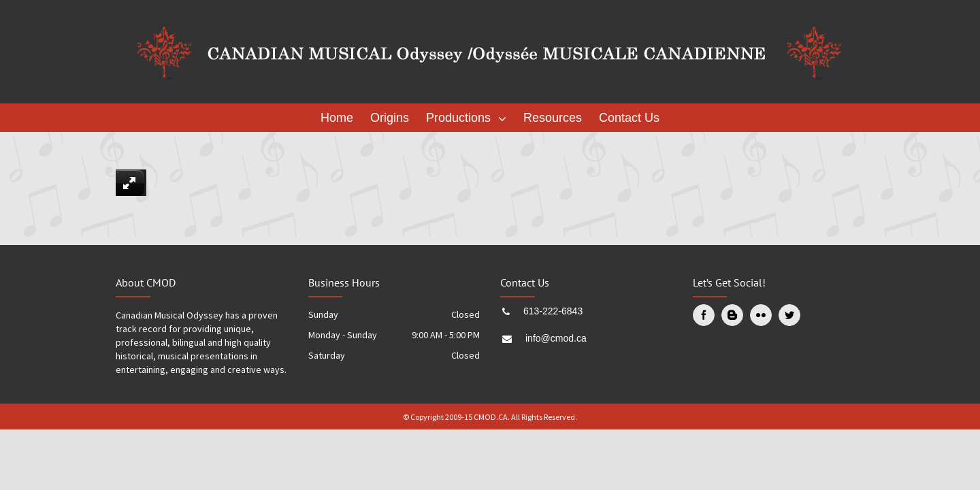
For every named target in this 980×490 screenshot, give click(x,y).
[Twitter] (789, 315)
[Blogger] (732, 315)
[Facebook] (704, 315)
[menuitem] (340, 118)
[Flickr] (761, 315)
